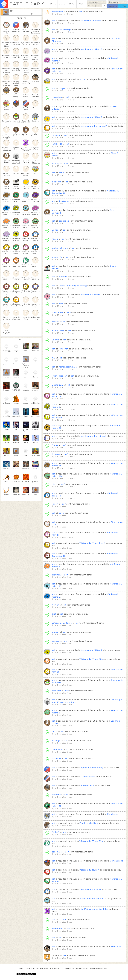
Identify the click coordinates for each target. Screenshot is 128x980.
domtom (56, 454)
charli (55, 322)
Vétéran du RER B (91, 889)
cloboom (56, 182)
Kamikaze (112, 814)
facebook (112, 6)
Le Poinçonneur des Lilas (95, 909)
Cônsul (56, 230)
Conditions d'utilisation (88, 968)
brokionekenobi (60, 248)
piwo (61, 513)
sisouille (56, 164)
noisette (56, 135)
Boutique (104, 968)
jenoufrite (57, 257)
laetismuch (58, 313)
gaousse (56, 641)
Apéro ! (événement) (92, 768)
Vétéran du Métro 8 (92, 49)
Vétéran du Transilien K (92, 543)
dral (54, 614)
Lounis (55, 340)
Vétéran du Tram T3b (91, 841)
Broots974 (58, 12)
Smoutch (57, 691)
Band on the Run (89, 823)
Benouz (63, 277)
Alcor (55, 731)
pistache (56, 795)
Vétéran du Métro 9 (92, 650)
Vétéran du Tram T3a (91, 659)
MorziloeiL (57, 929)
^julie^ (55, 832)
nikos (55, 484)
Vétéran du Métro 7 (92, 295)
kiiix (61, 304)
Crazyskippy (65, 30)
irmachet (63, 349)
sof (12, 11)
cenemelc (57, 852)
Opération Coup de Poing (73, 286)
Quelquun (57, 385)
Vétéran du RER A (89, 870)
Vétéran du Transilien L (94, 436)
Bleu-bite (116, 947)
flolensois (57, 749)
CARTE (53, 4)
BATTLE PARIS (27, 4)
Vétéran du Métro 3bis (92, 898)
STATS (62, 4)
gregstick (64, 221)
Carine (62, 920)
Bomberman (87, 786)
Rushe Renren (59, 376)
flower (55, 605)
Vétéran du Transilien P (94, 126)
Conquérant (116, 861)
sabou (62, 173)
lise (54, 938)
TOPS (72, 4)
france (55, 445)
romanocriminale (68, 367)
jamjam (55, 632)
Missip (55, 239)
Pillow (55, 504)
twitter (123, 6)
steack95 (57, 759)
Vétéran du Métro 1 (92, 117)
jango (62, 88)
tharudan (57, 97)
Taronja (56, 740)
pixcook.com (59, 968)
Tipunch (56, 575)
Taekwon (64, 201)
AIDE (81, 4)
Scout (83, 79)
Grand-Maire (88, 777)
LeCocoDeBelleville (62, 623)
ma (53, 358)
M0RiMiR (57, 144)
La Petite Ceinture (91, 21)
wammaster (58, 331)
